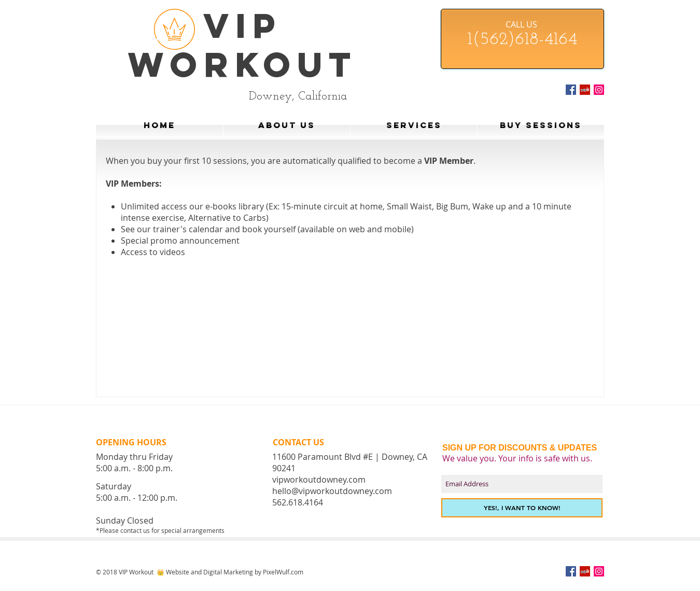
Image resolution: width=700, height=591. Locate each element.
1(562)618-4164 (522, 40)
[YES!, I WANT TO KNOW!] (522, 508)
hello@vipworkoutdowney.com (332, 491)
